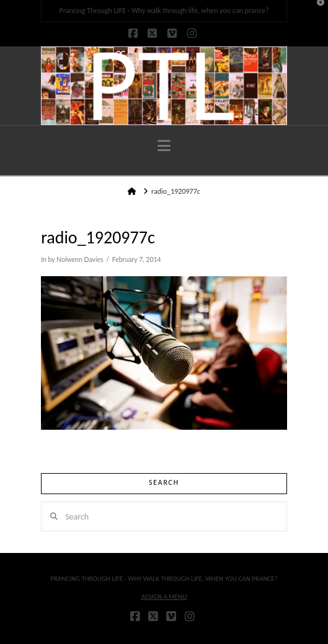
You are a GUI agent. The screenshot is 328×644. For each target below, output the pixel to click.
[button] (164, 146)
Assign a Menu (164, 597)
